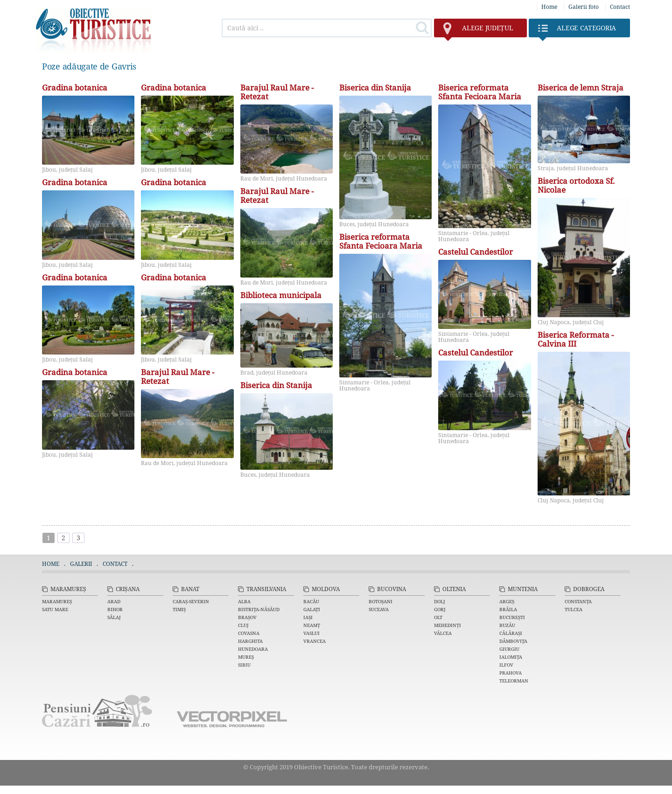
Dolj (440, 601)
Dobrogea (589, 589)
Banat (190, 589)
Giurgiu (509, 649)
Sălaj (114, 617)
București (512, 617)
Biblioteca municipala (281, 296)
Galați (312, 609)
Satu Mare (55, 609)
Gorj (440, 609)
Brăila (508, 609)
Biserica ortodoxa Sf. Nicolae (576, 186)
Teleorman (514, 681)
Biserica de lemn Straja (581, 88)
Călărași (511, 633)
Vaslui (311, 633)
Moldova (326, 589)
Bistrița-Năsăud (259, 609)
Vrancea (315, 641)
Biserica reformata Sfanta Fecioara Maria (381, 242)
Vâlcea (443, 633)
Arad (114, 601)
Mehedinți (448, 625)
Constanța (578, 601)
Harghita (250, 641)
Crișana (128, 589)
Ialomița (511, 657)
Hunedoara (253, 649)
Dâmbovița (513, 641)
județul (478, 30)
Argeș (507, 601)
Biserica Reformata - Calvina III (576, 340)
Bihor (115, 609)
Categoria (577, 30)
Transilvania (266, 589)
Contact (620, 7)
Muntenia (523, 589)
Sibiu (244, 665)
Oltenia (454, 589)
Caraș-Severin (191, 601)
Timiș (179, 609)
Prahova (511, 673)
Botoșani (381, 601)
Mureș (246, 657)
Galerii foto (584, 7)
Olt (438, 617)
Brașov (247, 617)
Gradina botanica (75, 88)
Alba (244, 601)
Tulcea (574, 609)
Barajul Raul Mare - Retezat (178, 377)
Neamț (312, 625)
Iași (308, 617)
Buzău (507, 625)
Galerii (81, 564)
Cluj (243, 625)
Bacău (311, 601)
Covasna (249, 633)
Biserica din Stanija (276, 386)
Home (549, 7)
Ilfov (506, 665)
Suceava (379, 609)
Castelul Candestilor (476, 252)
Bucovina (392, 589)
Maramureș (68, 589)
